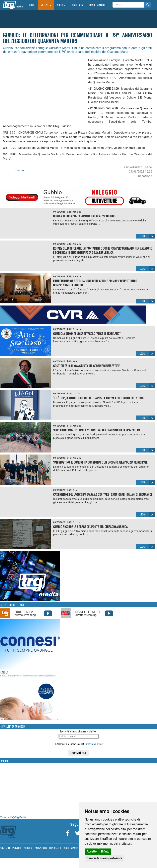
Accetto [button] (92, 852)
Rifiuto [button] (105, 852)
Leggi (147, 236)
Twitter (20, 170)
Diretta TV (77, 5)
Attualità (77, 212)
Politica (77, 361)
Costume (77, 329)
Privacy (17, 848)
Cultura (76, 394)
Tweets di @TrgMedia (13, 817)
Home (33, 5)
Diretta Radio (97, 5)
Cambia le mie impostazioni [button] (104, 858)
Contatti (5, 848)
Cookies (28, 848)
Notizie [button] (46, 5)
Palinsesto (41, 848)
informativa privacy (95, 744)
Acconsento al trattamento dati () (80, 744)
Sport (75, 490)
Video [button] (61, 5)
